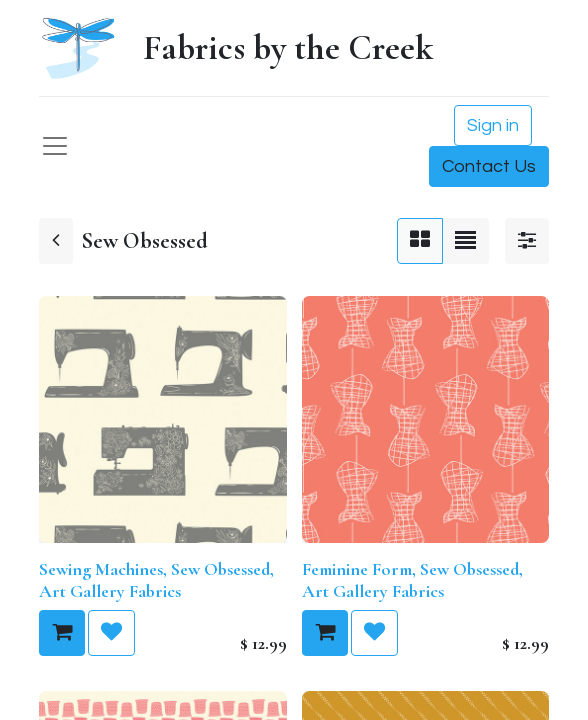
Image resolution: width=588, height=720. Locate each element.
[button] (62, 633)
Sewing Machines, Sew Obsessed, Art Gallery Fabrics (156, 580)
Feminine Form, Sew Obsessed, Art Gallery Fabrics (412, 580)
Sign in (493, 125)
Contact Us (489, 166)
